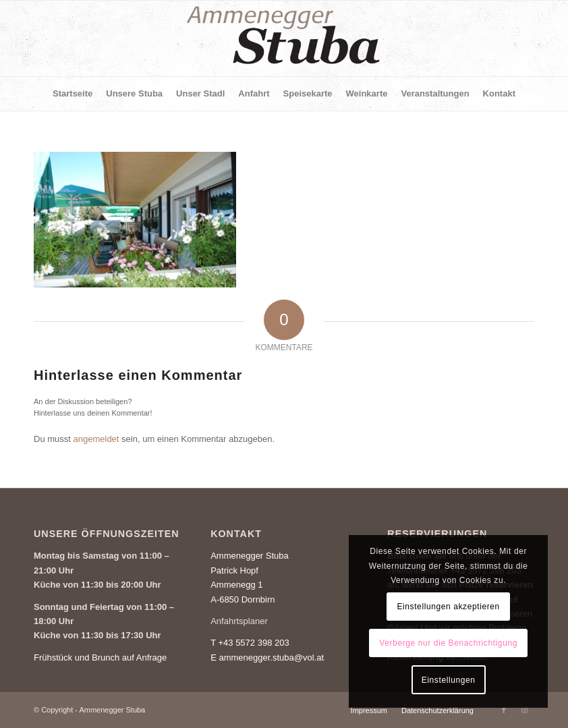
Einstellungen (449, 680)
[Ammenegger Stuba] (284, 38)
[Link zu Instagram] (524, 710)
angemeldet (96, 439)
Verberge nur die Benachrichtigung (448, 643)
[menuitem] (73, 94)
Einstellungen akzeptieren (448, 607)
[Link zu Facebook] (504, 710)
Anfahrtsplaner (239, 621)
